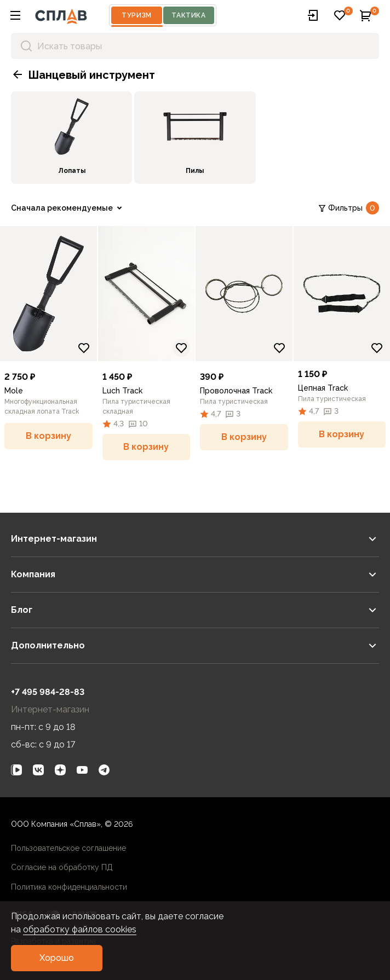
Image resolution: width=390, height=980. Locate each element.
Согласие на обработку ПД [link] (62, 867)
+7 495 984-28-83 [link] (48, 692)
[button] (15, 15)
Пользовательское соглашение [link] (68, 848)
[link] (71, 138)
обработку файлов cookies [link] (80, 929)
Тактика (188, 15)
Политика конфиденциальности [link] (69, 887)
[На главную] (61, 15)
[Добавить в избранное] (84, 348)
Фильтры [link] (348, 208)
